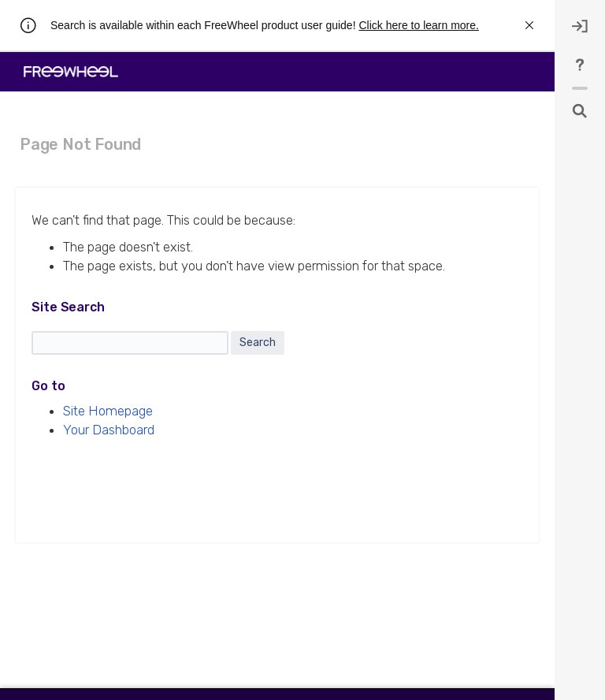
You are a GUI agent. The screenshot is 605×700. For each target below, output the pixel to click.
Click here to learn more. (419, 25)
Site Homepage (108, 411)
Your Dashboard (109, 430)
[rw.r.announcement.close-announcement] (529, 26)
